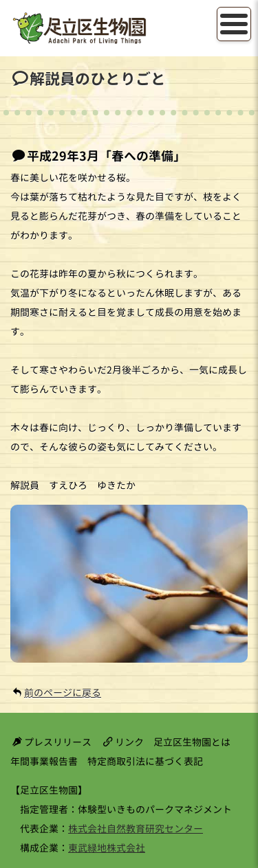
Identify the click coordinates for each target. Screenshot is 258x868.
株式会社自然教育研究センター (136, 829)
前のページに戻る (63, 693)
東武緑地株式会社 (107, 848)
